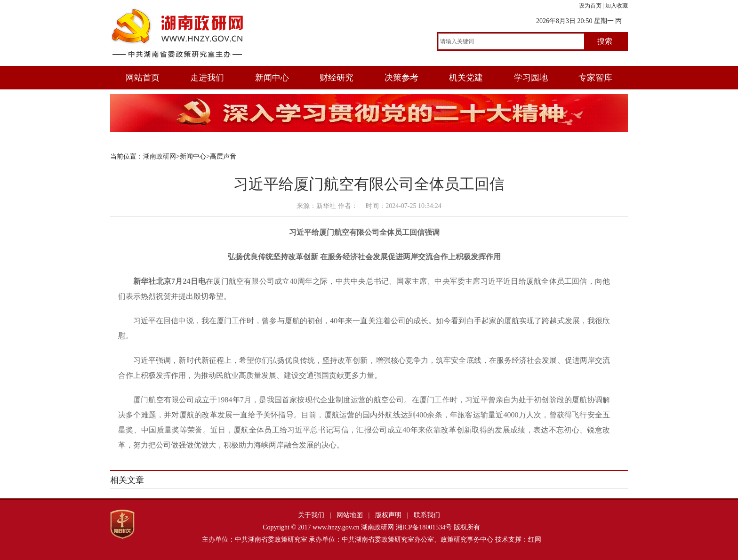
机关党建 (466, 78)
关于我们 (311, 515)
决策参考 (401, 78)
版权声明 (388, 515)
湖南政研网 (160, 156)
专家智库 (595, 78)
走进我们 (207, 78)
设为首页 (590, 6)
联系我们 (427, 515)
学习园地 (531, 78)
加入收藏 (617, 6)
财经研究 (337, 78)
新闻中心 (272, 78)
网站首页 (143, 78)
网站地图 (350, 515)
